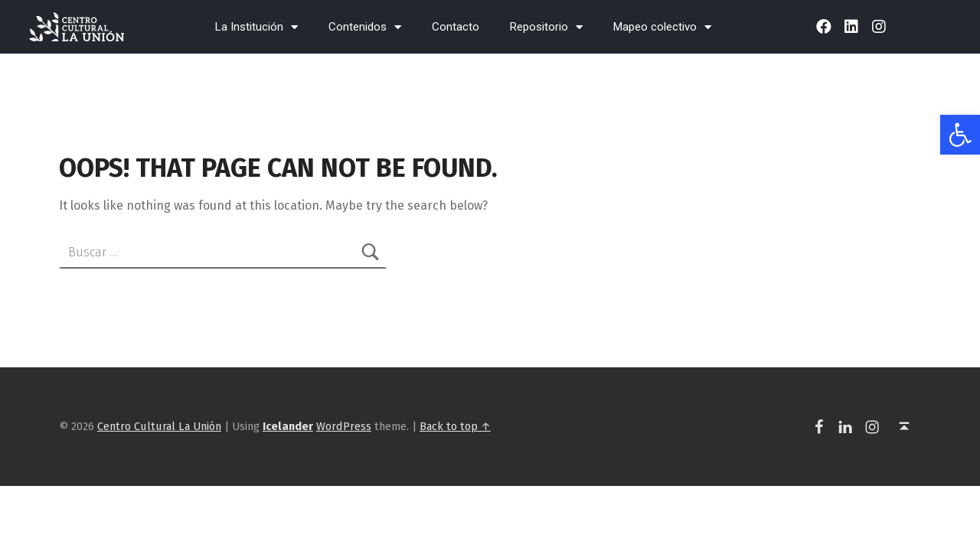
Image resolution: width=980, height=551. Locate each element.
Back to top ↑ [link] (455, 426)
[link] (960, 135)
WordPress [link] (344, 426)
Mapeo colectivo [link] (662, 27)
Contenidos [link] (365, 27)
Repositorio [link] (546, 27)
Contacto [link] (456, 27)
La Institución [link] (256, 27)
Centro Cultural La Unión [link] (159, 426)
